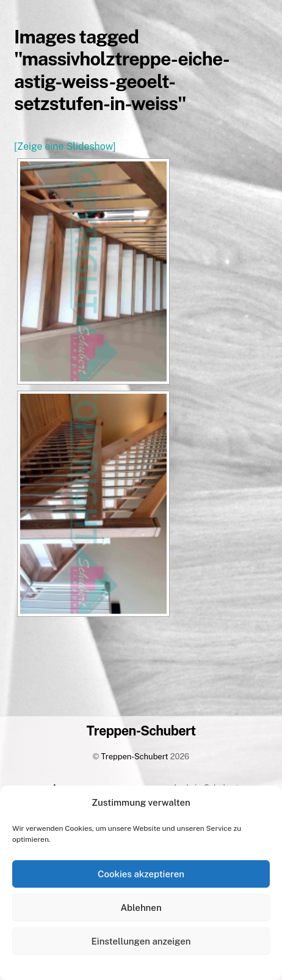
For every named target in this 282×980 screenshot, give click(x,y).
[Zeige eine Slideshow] (65, 146)
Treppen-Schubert (135, 757)
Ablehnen (141, 908)
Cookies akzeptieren (141, 874)
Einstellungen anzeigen (141, 941)
